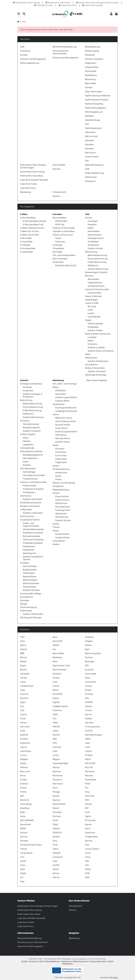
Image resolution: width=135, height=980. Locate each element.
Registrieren (91, 63)
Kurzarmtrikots (62, 534)
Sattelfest (89, 116)
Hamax (23, 723)
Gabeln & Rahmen (93, 296)
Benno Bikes (58, 653)
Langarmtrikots (62, 537)
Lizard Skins (26, 751)
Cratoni (56, 686)
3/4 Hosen (60, 449)
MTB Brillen (61, 391)
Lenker (91, 313)
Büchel (23, 670)
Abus (55, 637)
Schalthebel (93, 242)
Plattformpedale (95, 324)
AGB (22, 47)
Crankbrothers (27, 686)
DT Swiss (89, 694)
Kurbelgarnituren (96, 238)
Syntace (56, 837)
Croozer (89, 686)
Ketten (91, 228)
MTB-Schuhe (61, 503)
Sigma (88, 816)
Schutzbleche (91, 365)
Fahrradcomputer (31, 424)
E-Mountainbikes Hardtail (35, 221)
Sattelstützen (91, 358)
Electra (56, 698)
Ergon (23, 702)
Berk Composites (93, 653)
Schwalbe (57, 812)
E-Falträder (25, 245)
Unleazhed (58, 857)
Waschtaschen (30, 553)
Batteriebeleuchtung (97, 255)
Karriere (56, 196)
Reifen (91, 341)
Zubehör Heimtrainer (33, 499)
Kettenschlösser (30, 580)
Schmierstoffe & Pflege (31, 594)
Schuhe (56, 493)
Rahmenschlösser (31, 583)
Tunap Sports (26, 853)
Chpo (88, 678)
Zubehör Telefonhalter (33, 614)
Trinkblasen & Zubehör (33, 489)
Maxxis (23, 763)
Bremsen (89, 276)
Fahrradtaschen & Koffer (34, 475)
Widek (23, 873)
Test (87, 124)
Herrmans (25, 727)
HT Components (93, 727)
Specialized (25, 824)
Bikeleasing (26, 192)
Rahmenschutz (27, 516)
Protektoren (58, 486)
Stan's (88, 829)
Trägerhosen (61, 462)
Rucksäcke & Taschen (30, 520)
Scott (87, 812)
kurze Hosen (61, 456)
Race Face (90, 796)
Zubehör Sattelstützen (98, 361)
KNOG (88, 739)
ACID (23, 641)
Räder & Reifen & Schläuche (98, 334)
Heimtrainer (26, 496)
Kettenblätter (94, 231)
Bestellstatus (91, 75)
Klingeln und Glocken (30, 506)
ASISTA (56, 645)
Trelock (23, 849)
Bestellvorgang (92, 51)
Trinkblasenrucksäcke (33, 543)
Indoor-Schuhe (62, 500)
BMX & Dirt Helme (64, 418)
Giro (55, 719)
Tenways (24, 841)
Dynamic (24, 698)
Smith (55, 820)
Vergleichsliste (92, 67)
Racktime (25, 800)
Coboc (23, 682)
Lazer (88, 743)
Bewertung (90, 79)
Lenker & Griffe (92, 303)
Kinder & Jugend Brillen (66, 397)
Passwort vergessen (94, 59)
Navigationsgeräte (31, 428)
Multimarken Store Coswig (32, 172)
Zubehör (27, 465)
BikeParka (57, 657)
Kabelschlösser (30, 577)
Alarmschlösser (30, 566)
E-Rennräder (26, 238)
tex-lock (89, 841)
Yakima (56, 877)
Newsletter (90, 55)
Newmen (57, 771)
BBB (22, 653)
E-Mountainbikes (28, 218)
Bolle (55, 662)
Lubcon (89, 751)
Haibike (89, 719)
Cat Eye (24, 678)
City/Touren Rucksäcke (33, 540)
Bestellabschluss (93, 47)
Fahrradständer (27, 448)
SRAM (23, 829)
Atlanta (88, 645)
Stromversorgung (28, 607)
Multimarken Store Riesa (32, 176)
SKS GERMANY (27, 820)
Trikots (58, 479)
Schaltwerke (93, 245)
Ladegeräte (28, 445)
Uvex (55, 861)
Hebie (55, 723)
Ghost (23, 719)
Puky (87, 792)
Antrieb (88, 218)
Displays (27, 441)
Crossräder (58, 245)
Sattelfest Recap (92, 120)
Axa (54, 649)
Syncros (24, 837)
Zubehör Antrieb (95, 248)
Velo (87, 865)
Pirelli (88, 784)
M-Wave (89, 755)
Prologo (56, 792)
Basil (87, 649)
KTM (55, 743)
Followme (57, 710)
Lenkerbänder (94, 317)
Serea (23, 816)
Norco (23, 776)
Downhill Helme (63, 425)
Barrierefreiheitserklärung (65, 47)
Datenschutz (91, 177)
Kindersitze (28, 391)
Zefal (87, 877)
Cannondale (91, 674)
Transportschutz (30, 479)
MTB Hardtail (61, 221)
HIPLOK (56, 727)
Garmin (89, 714)
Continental (90, 682)
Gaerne (24, 714)
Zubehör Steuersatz (97, 371)
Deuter (88, 690)
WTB (87, 873)
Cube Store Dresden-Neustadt (34, 180)
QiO (22, 796)
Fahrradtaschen (30, 458)
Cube (23, 690)
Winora (56, 873)
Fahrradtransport (28, 469)
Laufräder (92, 337)
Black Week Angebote (97, 380)
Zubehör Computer (32, 431)
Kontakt (24, 55)
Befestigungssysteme (33, 455)
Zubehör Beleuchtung (98, 269)
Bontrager (90, 662)
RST (87, 808)
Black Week (90, 83)
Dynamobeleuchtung (98, 259)
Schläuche (92, 344)
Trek (87, 845)
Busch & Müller (60, 670)
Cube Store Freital (28, 184)
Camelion (57, 674)
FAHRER (89, 702)
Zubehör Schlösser (31, 590)
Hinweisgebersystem (98, 961)
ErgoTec (56, 702)
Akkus (26, 438)
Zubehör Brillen (62, 401)
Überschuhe (61, 514)
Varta (23, 865)
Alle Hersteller (59, 165)
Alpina (23, 645)
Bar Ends (92, 307)
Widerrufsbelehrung (30, 63)
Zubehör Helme (63, 442)
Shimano (57, 816)
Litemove (57, 747)
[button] (111, 14)
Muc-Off (89, 767)
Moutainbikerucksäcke (33, 529)
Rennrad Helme (63, 438)
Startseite (89, 140)
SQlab (55, 824)
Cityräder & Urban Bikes (63, 231)
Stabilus (56, 829)
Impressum (25, 51)
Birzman (89, 657)
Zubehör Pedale (95, 330)
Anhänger (27, 387)
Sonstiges (25, 600)
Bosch (23, 666)
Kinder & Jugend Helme (66, 432)
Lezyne (23, 747)
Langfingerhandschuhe (66, 411)
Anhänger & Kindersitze (31, 384)
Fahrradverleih (59, 192)
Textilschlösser (29, 587)
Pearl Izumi (58, 784)
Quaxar (56, 796)
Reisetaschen (29, 546)
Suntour (24, 833)
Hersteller (90, 145)
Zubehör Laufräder (96, 348)
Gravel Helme (61, 428)
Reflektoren (93, 266)
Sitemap (56, 169)
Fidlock (88, 706)
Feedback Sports (60, 706)
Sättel (88, 354)
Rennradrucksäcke (31, 536)
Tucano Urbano (92, 849)
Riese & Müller (59, 804)
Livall (87, 747)
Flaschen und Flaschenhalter (33, 482)
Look (55, 751)
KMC (55, 739)
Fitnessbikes (58, 248)
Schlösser (25, 563)
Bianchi (24, 657)
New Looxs (25, 771)
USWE (23, 861)
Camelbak (25, 674)
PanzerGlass (91, 780)
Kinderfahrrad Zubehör (31, 503)
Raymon (56, 800)
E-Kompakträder (28, 248)
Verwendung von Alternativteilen (33, 942)
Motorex (24, 767)
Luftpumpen (26, 510)
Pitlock (23, 788)
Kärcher (56, 735)
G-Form (89, 710)
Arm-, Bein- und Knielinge (65, 384)
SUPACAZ (57, 833)
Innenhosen (61, 452)
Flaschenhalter (95, 293)
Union (88, 853)
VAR (87, 861)
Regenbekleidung (61, 490)
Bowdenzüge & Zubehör (96, 272)
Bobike (23, 662)
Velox (23, 869)
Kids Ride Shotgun (94, 735)
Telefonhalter (26, 611)
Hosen (56, 445)
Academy (89, 637)
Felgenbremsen (95, 283)
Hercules (89, 723)
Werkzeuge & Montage (96, 375)
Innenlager (93, 221)
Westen (56, 544)
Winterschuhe (62, 517)
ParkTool (24, 784)
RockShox (25, 808)
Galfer (55, 714)
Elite (87, 698)
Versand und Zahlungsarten (33, 59)
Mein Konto (90, 153)
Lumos (23, 755)
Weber (88, 869)
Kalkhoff (24, 735)
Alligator (89, 641)
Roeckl (56, 808)
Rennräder (57, 252)
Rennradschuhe (63, 507)
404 (87, 161)
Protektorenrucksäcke (33, 533)
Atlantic (24, 649)
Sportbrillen (61, 394)
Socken (56, 524)
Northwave (58, 776)
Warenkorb (90, 132)
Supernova (90, 833)
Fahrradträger (29, 472)
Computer (25, 421)
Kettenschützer (95, 235)
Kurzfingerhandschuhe (66, 408)
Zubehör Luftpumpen (33, 513)
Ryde (22, 812)
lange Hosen (61, 459)
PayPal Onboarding (94, 104)
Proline (23, 792)
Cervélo (56, 678)
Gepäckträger (91, 300)
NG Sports (90, 771)
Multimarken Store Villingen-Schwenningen (38, 906)
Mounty (56, 767)
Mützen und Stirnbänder (64, 483)
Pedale (88, 320)
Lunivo (56, 755)
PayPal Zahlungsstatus (96, 108)
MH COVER (90, 763)
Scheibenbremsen (96, 286)
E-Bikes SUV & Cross (29, 231)
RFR (87, 800)
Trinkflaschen (29, 492)
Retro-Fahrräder (60, 259)
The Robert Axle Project (31, 845)
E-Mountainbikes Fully (33, 225)
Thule (55, 845)
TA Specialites (91, 837)
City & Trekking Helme (65, 421)
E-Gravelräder (26, 242)
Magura (56, 759)
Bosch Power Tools (61, 666)
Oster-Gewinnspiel (94, 92)
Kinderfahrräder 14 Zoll (66, 266)
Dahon (56, 690)
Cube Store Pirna (28, 188)
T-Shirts (56, 527)
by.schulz (89, 670)
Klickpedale (93, 327)
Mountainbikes (60, 218)
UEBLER (56, 853)
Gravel (58, 238)
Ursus (88, 857)
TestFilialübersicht (93, 128)
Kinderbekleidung (61, 469)
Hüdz (23, 731)
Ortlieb (23, 780)
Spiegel (24, 604)
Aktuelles (89, 149)
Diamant (24, 694)
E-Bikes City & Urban (30, 235)
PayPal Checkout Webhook (98, 96)
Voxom (56, 869)
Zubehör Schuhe (63, 520)
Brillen (56, 387)
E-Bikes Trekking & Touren (32, 228)
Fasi (22, 706)
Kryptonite (25, 743)
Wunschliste (91, 71)
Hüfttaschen (29, 550)
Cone (55, 682)
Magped (24, 759)
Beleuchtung (91, 252)
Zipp (22, 881)
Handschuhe (59, 404)
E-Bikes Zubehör (28, 434)
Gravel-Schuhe (62, 497)
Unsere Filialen (92, 157)
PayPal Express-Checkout (97, 100)
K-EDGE (89, 731)
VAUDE (56, 865)
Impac (56, 731)
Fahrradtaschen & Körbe (31, 451)
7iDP (22, 637)
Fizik (22, 710)
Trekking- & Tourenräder (64, 228)
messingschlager (61, 763)
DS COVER (57, 694)
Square (88, 824)
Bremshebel (93, 279)
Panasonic (57, 780)
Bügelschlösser (30, 570)
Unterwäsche (59, 541)
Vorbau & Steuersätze (95, 368)
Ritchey (88, 804)
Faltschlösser (29, 573)
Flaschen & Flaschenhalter (97, 289)
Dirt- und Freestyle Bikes (64, 255)
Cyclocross (60, 242)
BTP (87, 666)
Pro (87, 788)
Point (55, 788)
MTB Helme (61, 435)
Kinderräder (58, 262)
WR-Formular (91, 136)
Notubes (89, 776)
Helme (56, 415)
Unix (22, 857)
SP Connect (90, 820)
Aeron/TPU (58, 641)
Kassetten (92, 225)
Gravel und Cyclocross (63, 235)
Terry (55, 841)
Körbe (26, 462)
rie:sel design (26, 804)
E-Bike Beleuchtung (97, 262)
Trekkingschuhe (63, 510)
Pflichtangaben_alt (94, 112)
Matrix (88, 759)
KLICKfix (24, 739)
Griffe (90, 310)
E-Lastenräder (27, 252)
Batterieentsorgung (94, 165)
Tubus (55, 849)
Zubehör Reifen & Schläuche (101, 351)
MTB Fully (60, 225)
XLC (22, 877)
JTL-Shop (114, 977)
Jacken (56, 466)
